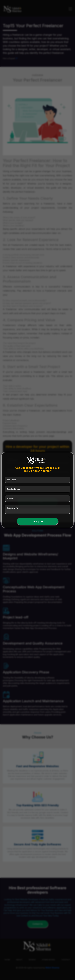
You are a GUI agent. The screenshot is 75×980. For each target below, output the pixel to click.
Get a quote (38, 521)
